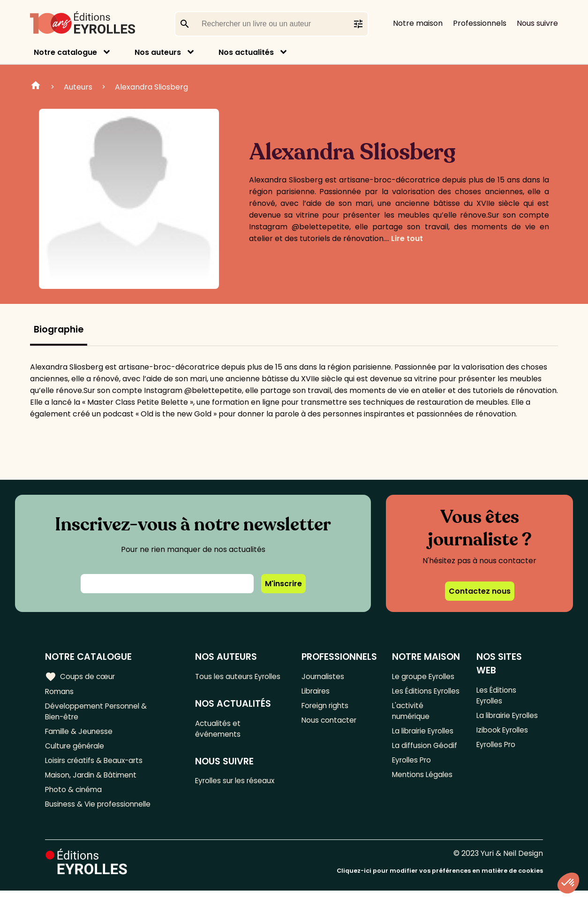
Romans (60, 692)
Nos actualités (246, 52)
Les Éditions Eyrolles (412, 698)
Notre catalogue (65, 52)
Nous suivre (537, 23)
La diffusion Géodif (424, 762)
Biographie (59, 329)
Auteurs (78, 87)
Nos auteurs (158, 52)
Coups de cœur (81, 677)
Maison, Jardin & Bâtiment (93, 781)
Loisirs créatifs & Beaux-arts (96, 766)
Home (36, 87)
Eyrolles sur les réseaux (238, 796)
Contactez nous (480, 591)
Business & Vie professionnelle (100, 812)
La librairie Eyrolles (425, 746)
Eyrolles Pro (413, 777)
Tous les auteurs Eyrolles (226, 682)
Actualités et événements (219, 742)
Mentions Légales (423, 793)
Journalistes (323, 676)
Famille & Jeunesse (80, 735)
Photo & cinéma (75, 797)
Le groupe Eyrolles (425, 676)
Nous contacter (329, 723)
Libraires (316, 692)
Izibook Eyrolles (504, 719)
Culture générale (76, 750)
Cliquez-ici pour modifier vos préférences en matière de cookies (440, 879)
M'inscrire (283, 584)
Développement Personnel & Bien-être (99, 713)
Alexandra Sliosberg (151, 87)
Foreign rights (326, 707)
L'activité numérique (411, 725)
